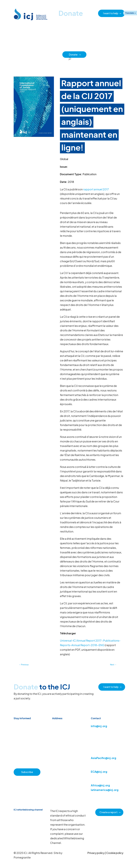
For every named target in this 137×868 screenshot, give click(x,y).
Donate (75, 54)
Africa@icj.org (100, 785)
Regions (104, 48)
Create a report (109, 812)
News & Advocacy (37, 48)
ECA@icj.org (99, 772)
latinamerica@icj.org (105, 790)
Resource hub (55, 48)
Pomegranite (22, 857)
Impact (115, 48)
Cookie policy (115, 853)
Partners (57, 54)
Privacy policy (96, 853)
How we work (81, 48)
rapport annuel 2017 (96, 189)
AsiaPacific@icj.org (103, 758)
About (68, 48)
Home (22, 48)
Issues (94, 48)
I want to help (111, 13)
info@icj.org (99, 726)
